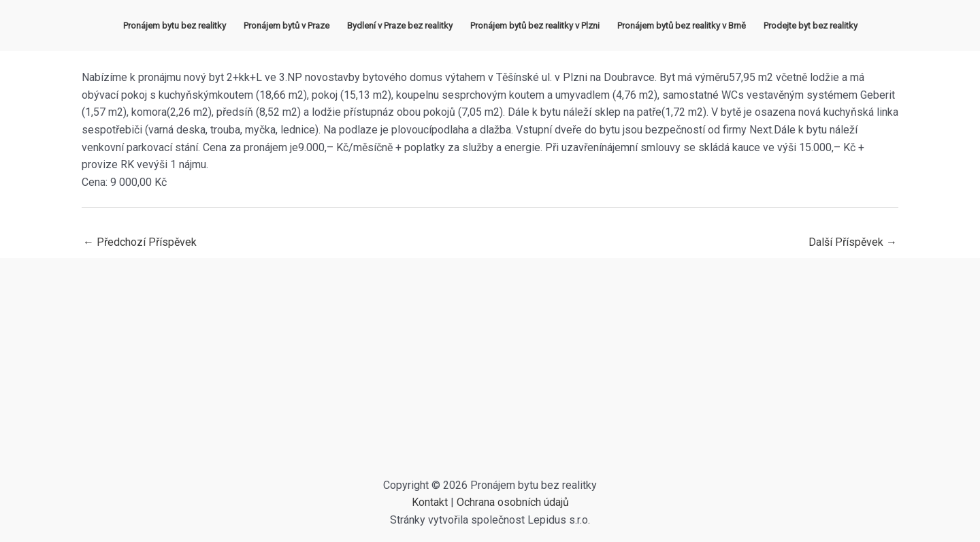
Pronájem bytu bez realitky (175, 26)
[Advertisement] (490, 374)
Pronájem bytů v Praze (287, 26)
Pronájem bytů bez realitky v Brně (682, 26)
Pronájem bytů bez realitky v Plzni (535, 26)
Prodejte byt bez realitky (811, 26)
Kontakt (430, 502)
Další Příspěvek (853, 242)
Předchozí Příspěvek (140, 242)
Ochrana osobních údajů (513, 502)
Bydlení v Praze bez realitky (400, 26)
